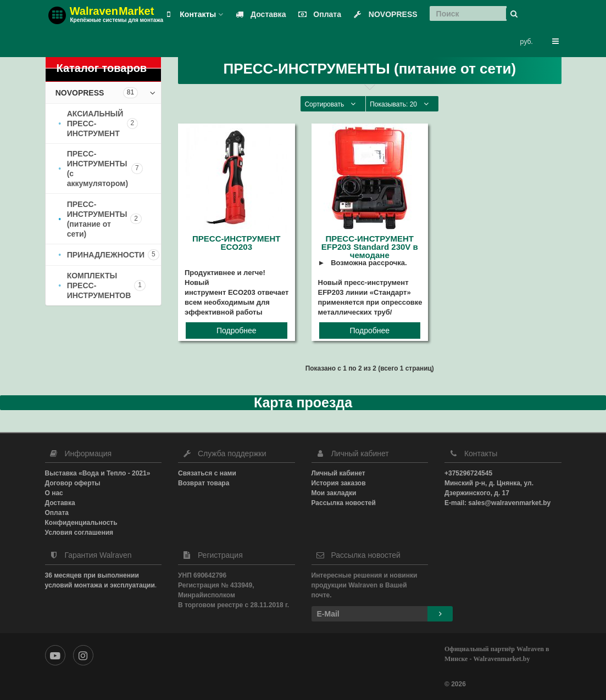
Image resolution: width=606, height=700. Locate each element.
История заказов (339, 483)
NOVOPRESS (383, 14)
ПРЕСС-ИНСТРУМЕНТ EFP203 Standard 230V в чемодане (370, 247)
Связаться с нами (207, 473)
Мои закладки (334, 493)
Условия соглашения (79, 533)
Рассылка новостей (344, 503)
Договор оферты (73, 483)
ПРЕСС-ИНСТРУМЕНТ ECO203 (236, 243)
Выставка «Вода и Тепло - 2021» (98, 473)
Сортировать (333, 104)
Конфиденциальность (81, 523)
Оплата (317, 14)
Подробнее (237, 331)
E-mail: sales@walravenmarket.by (497, 503)
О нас (54, 493)
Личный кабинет (338, 473)
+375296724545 (468, 473)
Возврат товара (204, 483)
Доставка (258, 14)
